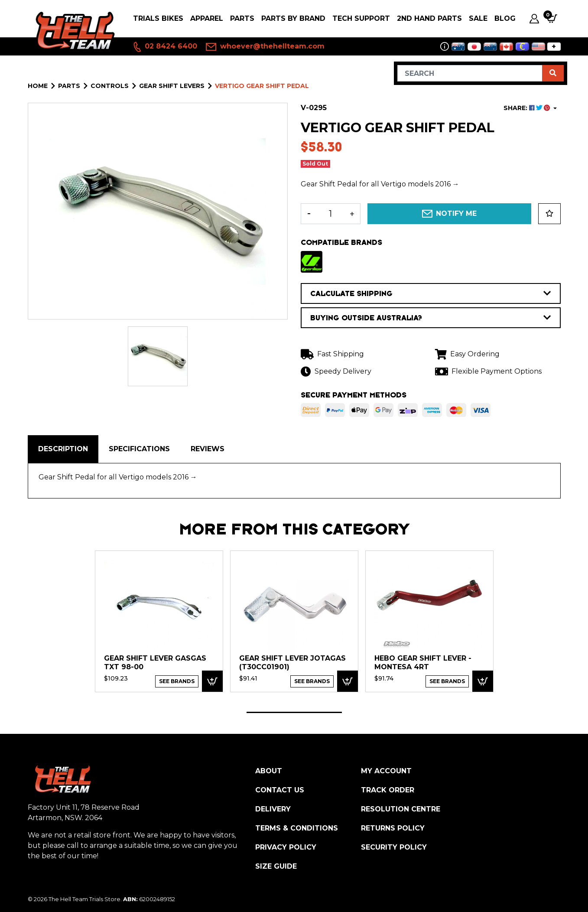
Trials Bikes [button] (158, 18)
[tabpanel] (159, 621)
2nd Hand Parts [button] (429, 18)
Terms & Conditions (297, 828)
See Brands (177, 681)
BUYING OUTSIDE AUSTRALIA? (431, 318)
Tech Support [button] (361, 18)
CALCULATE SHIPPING (431, 293)
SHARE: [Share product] (528, 108)
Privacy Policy (286, 847)
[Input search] (470, 73)
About (269, 771)
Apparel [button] (207, 18)
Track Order (388, 790)
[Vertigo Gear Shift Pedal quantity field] (331, 214)
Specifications (139, 449)
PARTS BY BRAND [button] (293, 18)
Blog (505, 18)
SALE (478, 18)
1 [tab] (294, 712)
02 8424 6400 (165, 47)
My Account (386, 771)
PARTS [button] (242, 18)
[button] (549, 214)
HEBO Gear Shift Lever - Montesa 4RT (423, 663)
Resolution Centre (401, 809)
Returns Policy (393, 828)
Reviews (208, 449)
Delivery (273, 809)
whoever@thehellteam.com (265, 47)
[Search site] (553, 73)
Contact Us (280, 790)
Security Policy (394, 847)
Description (63, 449)
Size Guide (276, 866)
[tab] (63, 449)
